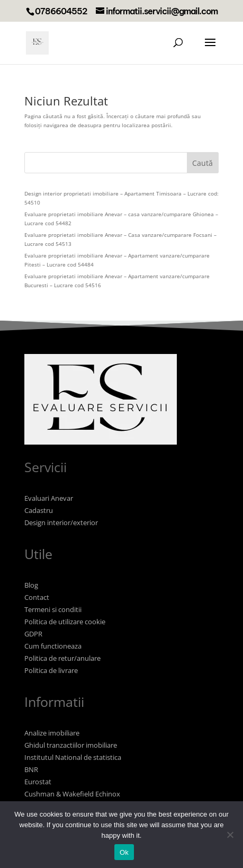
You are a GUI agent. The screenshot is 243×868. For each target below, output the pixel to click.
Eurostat (38, 782)
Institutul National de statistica (73, 757)
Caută (202, 163)
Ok (124, 852)
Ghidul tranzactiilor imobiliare (71, 745)
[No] (230, 835)
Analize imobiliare (52, 733)
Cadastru (39, 510)
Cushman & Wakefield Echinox (72, 794)
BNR (31, 769)
